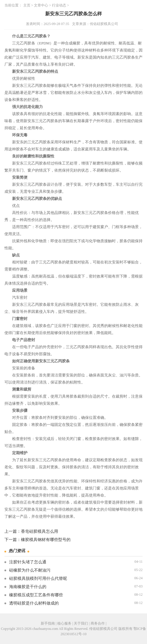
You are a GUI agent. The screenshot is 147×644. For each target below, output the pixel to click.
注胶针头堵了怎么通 (28, 562)
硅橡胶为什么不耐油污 (30, 570)
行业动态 (59, 5)
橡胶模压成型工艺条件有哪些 (36, 595)
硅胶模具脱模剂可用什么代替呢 (38, 579)
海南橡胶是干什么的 (28, 587)
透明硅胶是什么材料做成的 (34, 603)
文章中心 (41, 5)
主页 (27, 5)
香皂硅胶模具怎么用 (40, 531)
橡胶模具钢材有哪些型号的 (46, 540)
